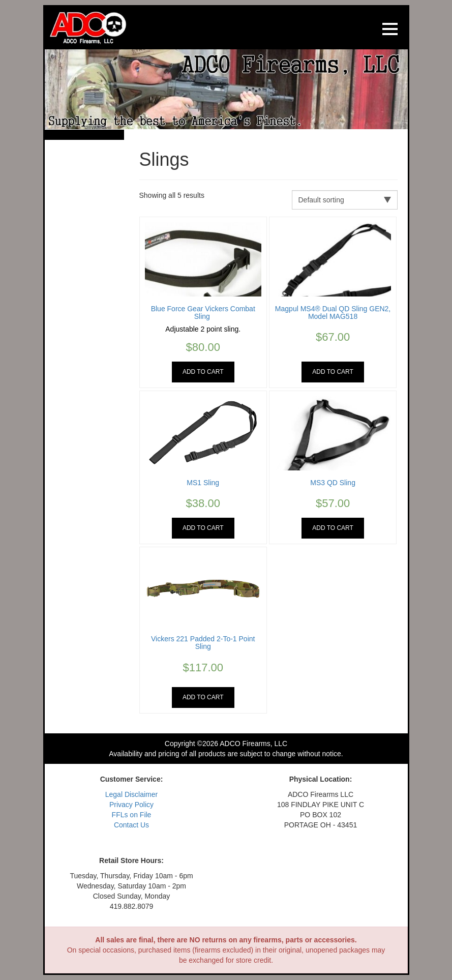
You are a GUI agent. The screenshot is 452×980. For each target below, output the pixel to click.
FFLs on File (132, 815)
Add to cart (203, 372)
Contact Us (131, 825)
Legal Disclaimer (131, 794)
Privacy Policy (131, 805)
